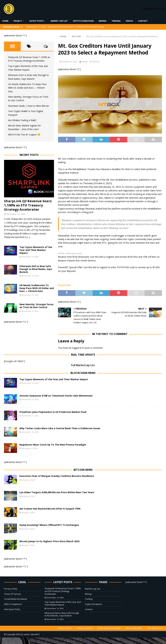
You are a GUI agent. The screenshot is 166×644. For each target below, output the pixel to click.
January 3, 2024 (28, 513)
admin (85, 62)
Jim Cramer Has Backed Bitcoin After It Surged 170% (50, 509)
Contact (143, 21)
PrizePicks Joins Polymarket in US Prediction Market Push (53, 412)
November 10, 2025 (30, 432)
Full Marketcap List (83, 365)
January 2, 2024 (28, 545)
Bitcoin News (83, 470)
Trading (116, 21)
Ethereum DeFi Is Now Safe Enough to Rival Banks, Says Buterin (36, 269)
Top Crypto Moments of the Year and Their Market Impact (36, 250)
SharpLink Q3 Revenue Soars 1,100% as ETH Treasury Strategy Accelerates (28, 205)
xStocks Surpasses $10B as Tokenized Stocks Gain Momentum (56, 396)
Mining (103, 21)
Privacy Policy (11, 589)
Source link (64, 285)
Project (18, 21)
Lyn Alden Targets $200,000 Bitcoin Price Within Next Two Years (57, 492)
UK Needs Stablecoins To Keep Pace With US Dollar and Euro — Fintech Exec (27, 88)
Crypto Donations (83, 21)
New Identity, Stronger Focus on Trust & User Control (36, 306)
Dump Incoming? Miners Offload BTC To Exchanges (49, 525)
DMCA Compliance (13, 604)
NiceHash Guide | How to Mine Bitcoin (29, 106)
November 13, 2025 (16, 214)
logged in (77, 348)
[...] (28, 237)
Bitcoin (96, 62)
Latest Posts (36, 21)
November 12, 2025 (30, 399)
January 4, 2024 (28, 480)
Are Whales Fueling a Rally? (22, 120)
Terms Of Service (12, 594)
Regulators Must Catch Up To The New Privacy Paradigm (53, 445)
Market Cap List (59, 21)
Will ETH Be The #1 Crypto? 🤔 (24, 135)
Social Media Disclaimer (16, 599)
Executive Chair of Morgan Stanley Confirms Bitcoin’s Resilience (57, 476)
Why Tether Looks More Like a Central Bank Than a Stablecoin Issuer (60, 428)
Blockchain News (83, 373)
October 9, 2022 (70, 62)
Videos (129, 21)
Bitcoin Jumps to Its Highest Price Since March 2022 (49, 541)
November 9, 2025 (30, 448)
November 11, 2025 (30, 416)
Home (5, 21)
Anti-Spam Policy (12, 609)
